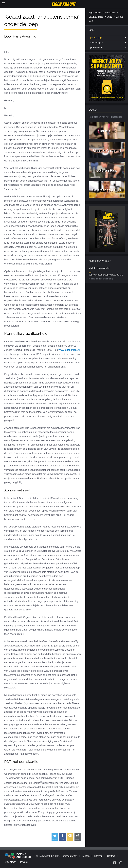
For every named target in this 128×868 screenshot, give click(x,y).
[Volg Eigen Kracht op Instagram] (121, 863)
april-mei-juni (96, 43)
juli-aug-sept (96, 38)
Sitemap (98, 856)
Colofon (86, 856)
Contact (111, 856)
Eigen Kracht (95, 13)
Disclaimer (10, 862)
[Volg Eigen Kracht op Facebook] (115, 863)
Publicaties (110, 13)
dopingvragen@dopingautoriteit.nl (106, 275)
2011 (110, 17)
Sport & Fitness (96, 17)
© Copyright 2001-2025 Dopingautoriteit (57, 856)
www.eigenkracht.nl (69, 350)
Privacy (24, 862)
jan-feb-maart (97, 47)
